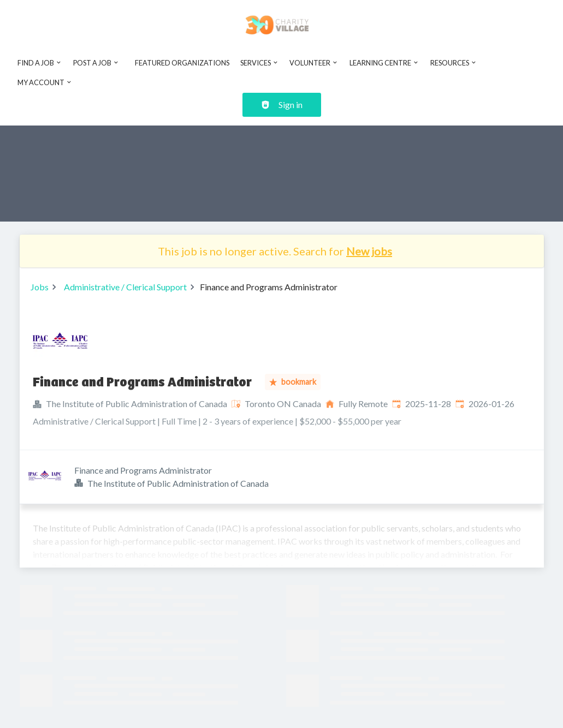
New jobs (369, 251)
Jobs (40, 287)
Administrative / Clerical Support (125, 287)
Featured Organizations (182, 63)
